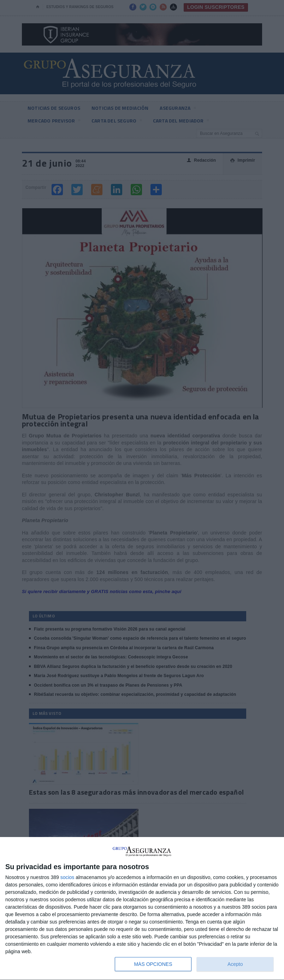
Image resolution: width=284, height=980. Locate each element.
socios (67, 877)
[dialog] (142, 909)
